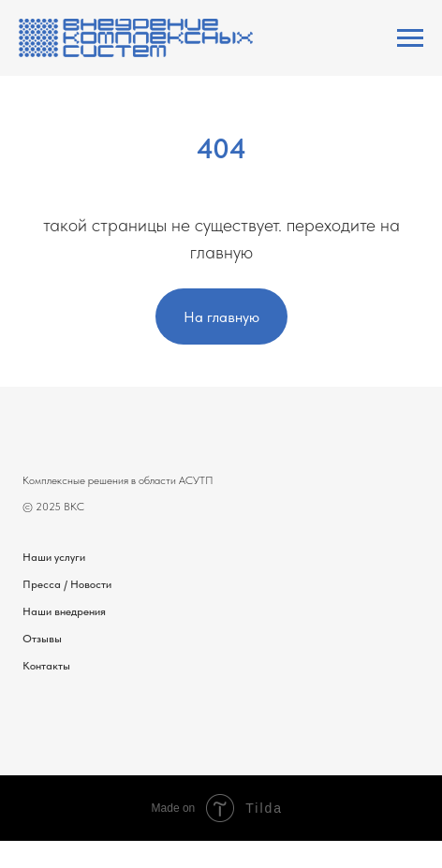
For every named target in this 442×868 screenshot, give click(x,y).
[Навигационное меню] (410, 38)
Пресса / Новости (67, 584)
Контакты (46, 666)
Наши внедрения (64, 611)
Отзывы (42, 639)
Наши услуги (54, 557)
